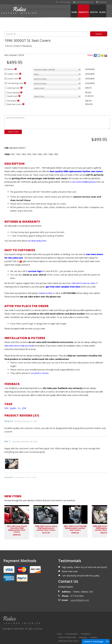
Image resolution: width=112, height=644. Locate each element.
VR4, (7, 408)
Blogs (102, 12)
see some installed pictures (84, 182)
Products (83, 12)
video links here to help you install (19, 346)
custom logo (35, 271)
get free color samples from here (63, 287)
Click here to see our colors (83, 283)
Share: (90, 55)
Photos (94, 12)
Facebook (101, 2)
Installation (86, 634)
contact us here (45, 293)
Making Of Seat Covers (69, 641)
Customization (72, 634)
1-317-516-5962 (63, 2)
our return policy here (37, 241)
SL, (20, 408)
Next (102, 48)
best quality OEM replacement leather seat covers (76, 171)
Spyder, (14, 408)
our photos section (40, 373)
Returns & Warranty (67, 637)
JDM (24, 408)
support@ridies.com (83, 2)
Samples (94, 637)
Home (74, 12)
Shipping (83, 637)
